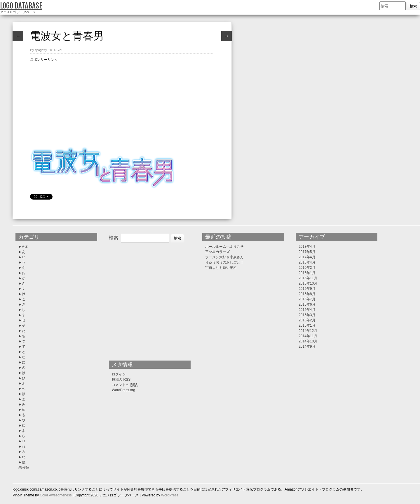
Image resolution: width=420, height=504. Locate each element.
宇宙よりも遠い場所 (221, 268)
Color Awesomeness (56, 495)
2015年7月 (307, 299)
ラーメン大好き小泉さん (224, 257)
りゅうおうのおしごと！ (224, 262)
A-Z (25, 247)
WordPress (170, 495)
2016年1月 (307, 273)
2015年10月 (308, 283)
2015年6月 (307, 304)
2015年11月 (308, 278)
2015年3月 (307, 315)
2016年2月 (307, 268)
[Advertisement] (122, 103)
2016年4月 (307, 262)
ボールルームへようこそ (224, 247)
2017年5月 (307, 252)
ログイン (119, 374)
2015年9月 (307, 289)
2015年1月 (307, 325)
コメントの (125, 385)
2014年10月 (308, 341)
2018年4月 (307, 247)
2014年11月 (308, 336)
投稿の (121, 380)
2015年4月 (307, 310)
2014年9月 (307, 347)
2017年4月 (307, 257)
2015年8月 (307, 294)
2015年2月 (307, 320)
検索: (114, 238)
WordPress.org (123, 390)
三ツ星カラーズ (217, 252)
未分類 (24, 467)
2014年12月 (308, 331)
